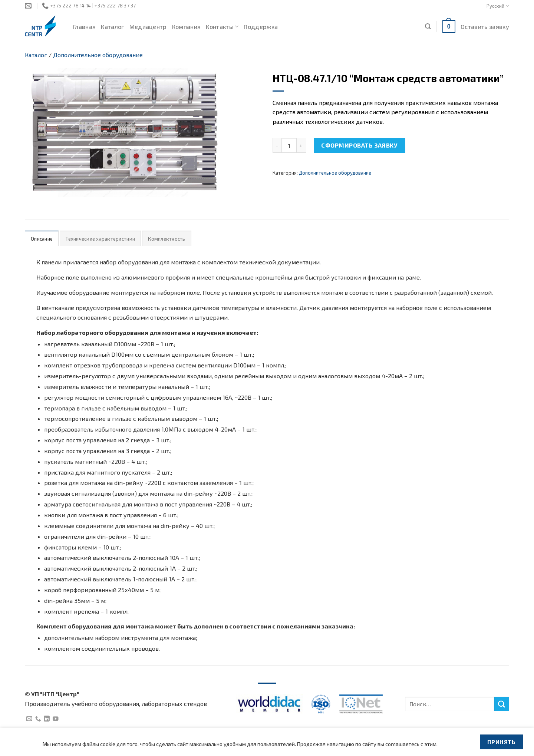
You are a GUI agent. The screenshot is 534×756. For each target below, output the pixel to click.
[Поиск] (428, 27)
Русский (498, 6)
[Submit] (502, 704)
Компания (187, 27)
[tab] (42, 239)
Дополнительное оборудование (98, 55)
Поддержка (261, 27)
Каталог (112, 27)
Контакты (222, 27)
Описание (42, 239)
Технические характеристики (100, 239)
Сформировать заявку (359, 145)
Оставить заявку (485, 27)
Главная (84, 27)
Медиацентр (148, 27)
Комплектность (167, 239)
